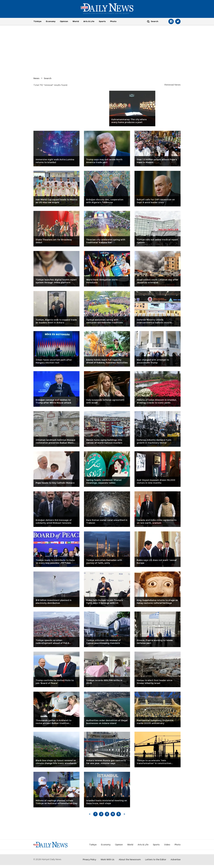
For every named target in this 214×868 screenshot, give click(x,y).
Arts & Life (89, 21)
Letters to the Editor (156, 860)
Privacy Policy (89, 860)
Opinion (64, 21)
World (76, 21)
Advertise (176, 860)
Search (48, 78)
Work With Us (107, 860)
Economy (51, 21)
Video (167, 845)
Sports (102, 21)
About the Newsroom (130, 860)
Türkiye (37, 21)
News (36, 78)
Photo (113, 21)
